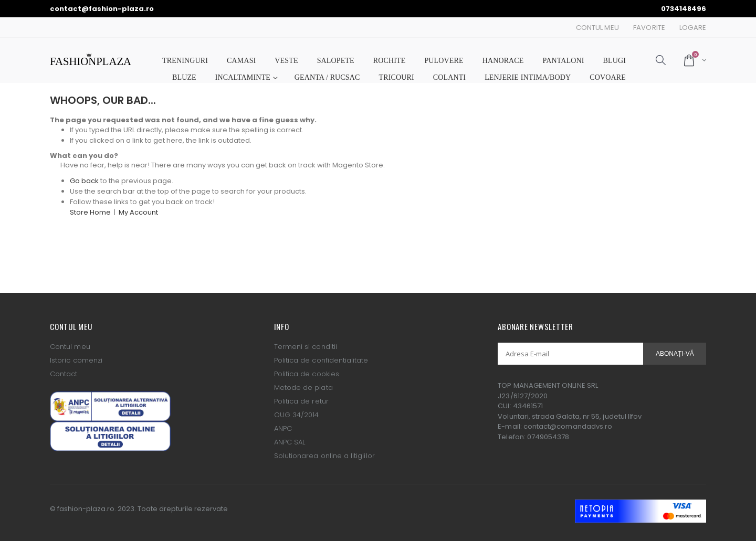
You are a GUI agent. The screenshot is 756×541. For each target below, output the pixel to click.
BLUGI (615, 61)
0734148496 (684, 9)
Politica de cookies (307, 374)
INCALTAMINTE (243, 77)
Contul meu (70, 347)
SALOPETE (336, 61)
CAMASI (241, 61)
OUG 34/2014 (297, 415)
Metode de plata (303, 388)
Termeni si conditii (306, 347)
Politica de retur (301, 401)
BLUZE (184, 77)
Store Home (90, 212)
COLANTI (449, 77)
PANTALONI (564, 61)
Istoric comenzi (76, 360)
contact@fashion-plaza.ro (102, 9)
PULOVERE (444, 61)
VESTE (286, 61)
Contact (64, 374)
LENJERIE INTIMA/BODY (528, 77)
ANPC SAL (290, 442)
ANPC (283, 428)
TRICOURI (397, 77)
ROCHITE (390, 61)
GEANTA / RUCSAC (327, 77)
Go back (84, 181)
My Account (138, 212)
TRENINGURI (185, 61)
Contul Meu (597, 28)
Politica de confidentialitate (321, 360)
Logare (693, 28)
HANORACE (503, 61)
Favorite (649, 28)
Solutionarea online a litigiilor (324, 456)
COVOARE (608, 77)
